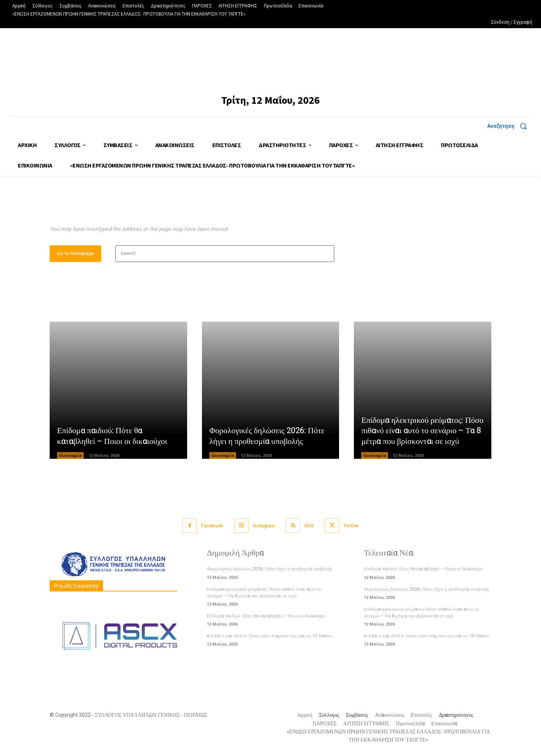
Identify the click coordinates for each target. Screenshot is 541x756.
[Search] (326, 254)
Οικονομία (70, 456)
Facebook (212, 526)
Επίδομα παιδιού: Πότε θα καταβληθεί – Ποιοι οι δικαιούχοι (112, 436)
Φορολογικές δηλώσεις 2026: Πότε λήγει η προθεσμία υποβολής (267, 436)
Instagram (264, 526)
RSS (309, 526)
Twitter (351, 526)
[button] (510, 126)
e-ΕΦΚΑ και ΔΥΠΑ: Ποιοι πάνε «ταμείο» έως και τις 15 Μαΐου (269, 636)
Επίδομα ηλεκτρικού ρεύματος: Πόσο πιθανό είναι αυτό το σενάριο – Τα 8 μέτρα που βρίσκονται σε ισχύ (422, 431)
